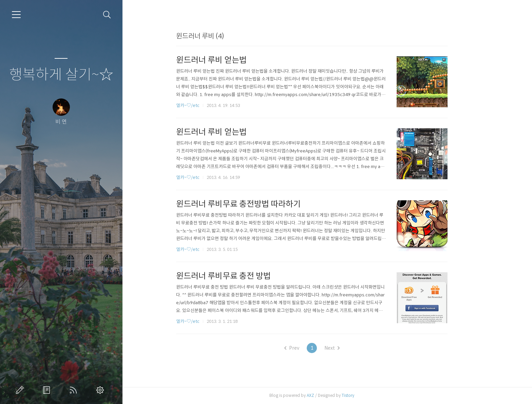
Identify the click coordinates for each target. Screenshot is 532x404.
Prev (307, 348)
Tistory (363, 395)
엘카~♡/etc (203, 105)
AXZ (326, 395)
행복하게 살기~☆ (61, 75)
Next (347, 348)
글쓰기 (21, 390)
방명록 (48, 390)
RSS (75, 390)
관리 (101, 390)
